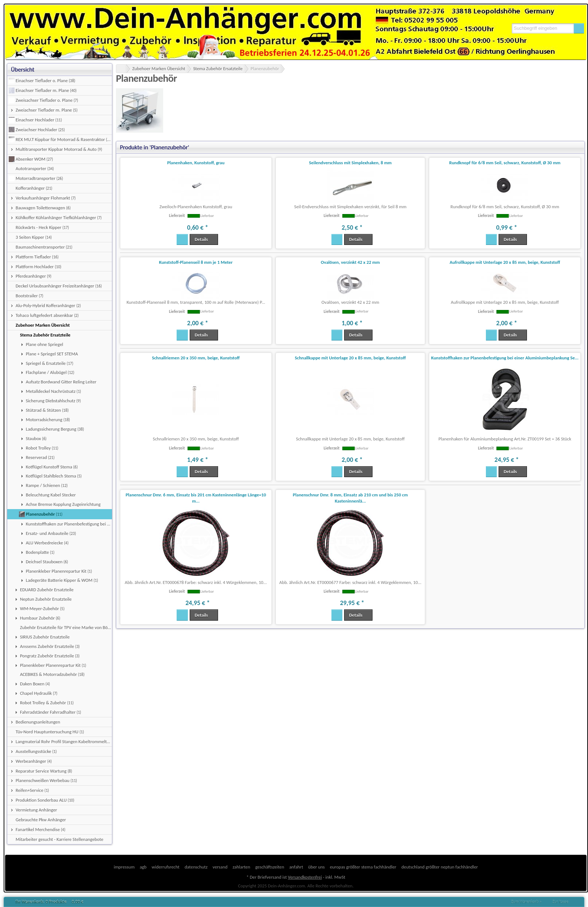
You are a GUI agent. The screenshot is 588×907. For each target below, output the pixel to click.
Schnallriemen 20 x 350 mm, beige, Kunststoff (196, 358)
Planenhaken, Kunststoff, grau (196, 163)
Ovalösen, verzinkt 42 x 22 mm (350, 262)
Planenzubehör (265, 68)
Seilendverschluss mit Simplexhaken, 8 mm (350, 163)
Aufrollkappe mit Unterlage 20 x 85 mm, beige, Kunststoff (505, 262)
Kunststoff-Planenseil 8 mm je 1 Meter (196, 262)
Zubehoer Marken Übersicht (159, 68)
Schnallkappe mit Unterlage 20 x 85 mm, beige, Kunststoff (350, 358)
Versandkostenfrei (305, 877)
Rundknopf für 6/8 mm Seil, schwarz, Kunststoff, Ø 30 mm (505, 163)
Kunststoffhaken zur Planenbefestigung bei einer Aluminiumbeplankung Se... (505, 358)
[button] (579, 28)
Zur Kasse (560, 902)
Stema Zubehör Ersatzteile (218, 68)
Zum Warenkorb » (527, 902)
